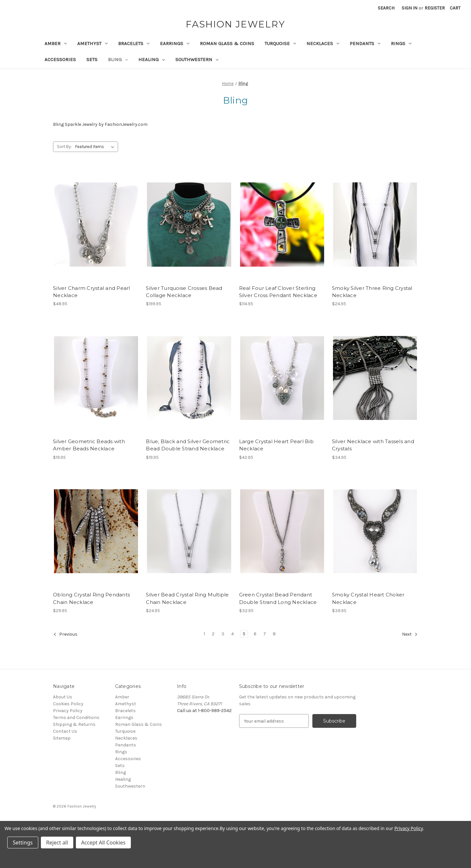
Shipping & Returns (74, 724)
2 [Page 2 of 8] (213, 634)
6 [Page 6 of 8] (255, 634)
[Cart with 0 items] (455, 8)
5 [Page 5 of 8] (244, 634)
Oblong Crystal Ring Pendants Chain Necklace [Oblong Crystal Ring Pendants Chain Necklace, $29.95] (91, 598)
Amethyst (92, 43)
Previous (65, 634)
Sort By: (64, 147)
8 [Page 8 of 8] (274, 634)
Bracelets (134, 43)
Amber (56, 43)
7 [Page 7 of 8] (265, 634)
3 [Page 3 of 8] (223, 634)
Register (435, 8)
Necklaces (323, 43)
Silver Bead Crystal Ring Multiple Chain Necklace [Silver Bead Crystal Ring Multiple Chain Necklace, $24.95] (187, 598)
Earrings (175, 43)
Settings (23, 843)
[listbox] (96, 147)
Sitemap (62, 738)
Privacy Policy (68, 711)
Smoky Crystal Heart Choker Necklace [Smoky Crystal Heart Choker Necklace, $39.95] (368, 598)
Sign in (410, 8)
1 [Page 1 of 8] (204, 634)
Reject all (57, 843)
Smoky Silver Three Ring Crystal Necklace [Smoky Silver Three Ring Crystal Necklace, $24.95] (372, 292)
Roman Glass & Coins (227, 43)
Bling (118, 59)
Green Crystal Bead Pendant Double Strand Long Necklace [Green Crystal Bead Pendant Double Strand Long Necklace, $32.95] (278, 598)
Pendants (365, 43)
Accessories (60, 59)
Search (386, 8)
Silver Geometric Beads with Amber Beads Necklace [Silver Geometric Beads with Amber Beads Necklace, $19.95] (89, 445)
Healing (152, 59)
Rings (401, 43)
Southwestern (197, 59)
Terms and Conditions (76, 718)
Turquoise (280, 43)
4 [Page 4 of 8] (233, 634)
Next (410, 634)
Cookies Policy (68, 704)
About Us (63, 697)
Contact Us (65, 731)
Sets (92, 59)
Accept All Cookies (103, 843)
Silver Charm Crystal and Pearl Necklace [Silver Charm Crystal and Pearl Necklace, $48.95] (92, 292)
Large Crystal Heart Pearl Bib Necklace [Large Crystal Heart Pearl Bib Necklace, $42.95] (276, 445)
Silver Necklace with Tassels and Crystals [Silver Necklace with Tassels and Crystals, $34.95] (373, 445)
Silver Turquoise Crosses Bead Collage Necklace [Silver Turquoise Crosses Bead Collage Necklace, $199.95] (184, 292)
